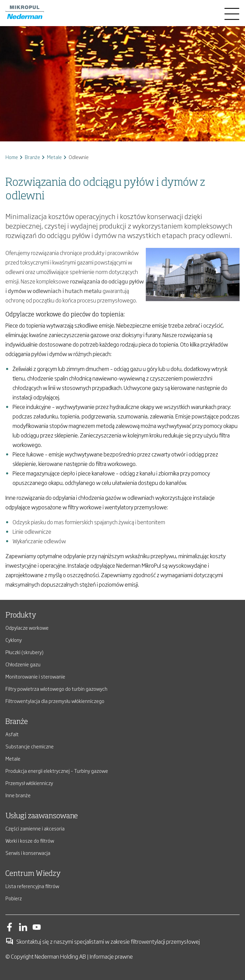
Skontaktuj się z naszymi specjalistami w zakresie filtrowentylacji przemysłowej (103, 941)
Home (12, 157)
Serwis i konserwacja (28, 853)
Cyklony (14, 640)
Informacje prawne (111, 956)
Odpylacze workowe (27, 628)
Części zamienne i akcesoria (35, 828)
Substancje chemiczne (30, 746)
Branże (32, 157)
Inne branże (18, 795)
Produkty (21, 615)
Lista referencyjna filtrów (32, 886)
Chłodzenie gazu (23, 664)
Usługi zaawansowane (42, 816)
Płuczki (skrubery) (24, 652)
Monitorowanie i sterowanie (35, 676)
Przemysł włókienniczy (29, 783)
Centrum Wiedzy (33, 874)
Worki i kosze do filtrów (30, 840)
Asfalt (12, 734)
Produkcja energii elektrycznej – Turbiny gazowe (57, 771)
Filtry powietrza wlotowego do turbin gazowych (56, 689)
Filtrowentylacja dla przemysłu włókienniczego (55, 701)
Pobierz (14, 898)
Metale (54, 157)
